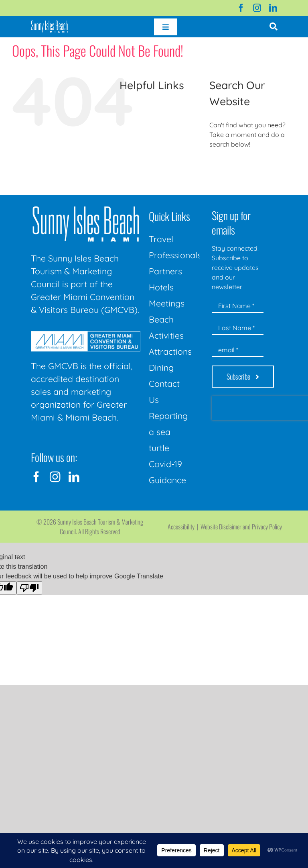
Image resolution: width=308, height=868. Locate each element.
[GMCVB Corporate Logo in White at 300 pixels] (86, 334)
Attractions (170, 351)
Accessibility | (184, 527)
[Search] (218, 166)
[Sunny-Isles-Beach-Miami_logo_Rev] (86, 208)
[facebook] (241, 8)
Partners (165, 271)
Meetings (167, 303)
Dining (161, 368)
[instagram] (257, 8)
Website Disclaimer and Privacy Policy (241, 527)
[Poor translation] (29, 588)
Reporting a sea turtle (168, 432)
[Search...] (253, 166)
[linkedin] (273, 8)
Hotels (161, 287)
